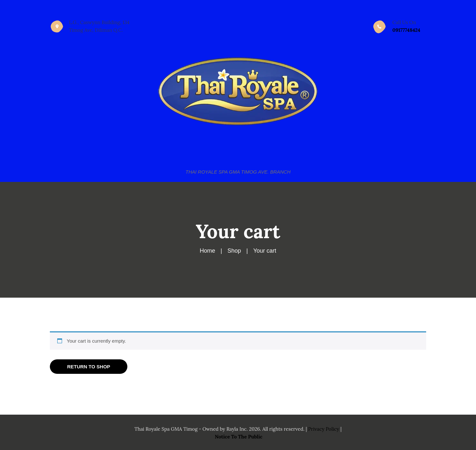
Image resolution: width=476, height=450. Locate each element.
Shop (234, 251)
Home (207, 251)
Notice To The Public (239, 437)
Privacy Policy (324, 429)
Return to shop (89, 367)
